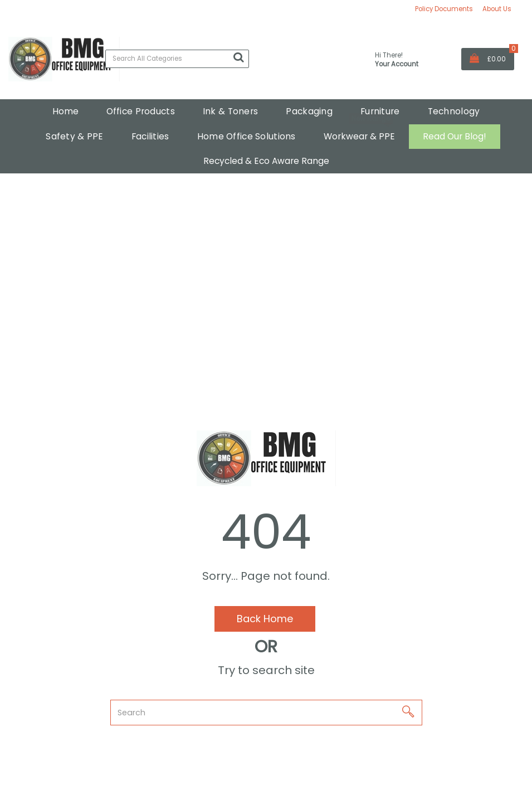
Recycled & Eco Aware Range (266, 161)
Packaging (309, 111)
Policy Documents (444, 9)
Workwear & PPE (359, 136)
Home (65, 111)
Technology (454, 111)
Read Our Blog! (455, 136)
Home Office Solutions (247, 136)
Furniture (380, 111)
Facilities (150, 136)
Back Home (265, 619)
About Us (497, 9)
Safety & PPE (74, 136)
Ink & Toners (230, 111)
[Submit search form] (238, 57)
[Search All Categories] (177, 59)
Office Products (141, 111)
